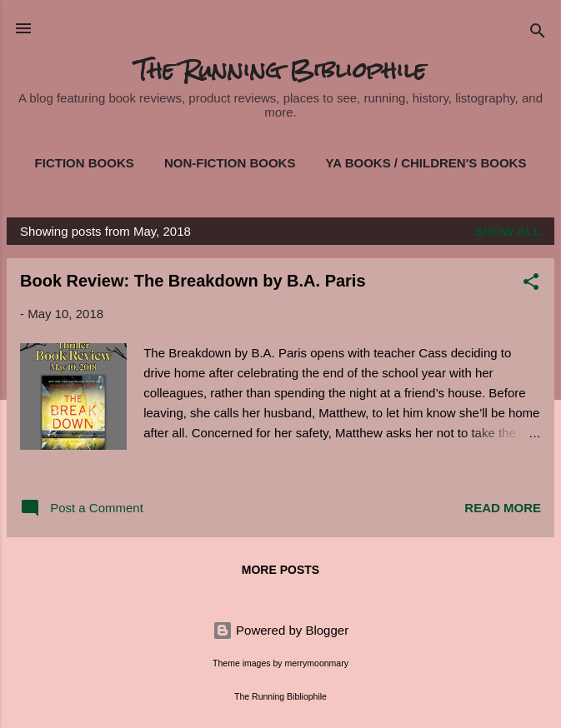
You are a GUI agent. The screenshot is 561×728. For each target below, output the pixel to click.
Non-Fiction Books (230, 163)
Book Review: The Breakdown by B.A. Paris (193, 281)
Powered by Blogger (280, 630)
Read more (503, 508)
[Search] (538, 34)
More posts (280, 570)
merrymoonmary (316, 663)
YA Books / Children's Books (426, 163)
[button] (531, 284)
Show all (508, 231)
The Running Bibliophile (280, 70)
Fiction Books (85, 163)
